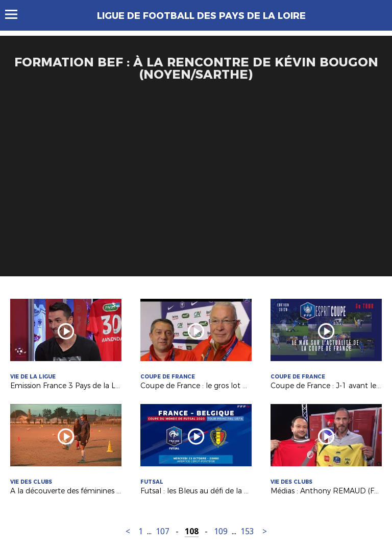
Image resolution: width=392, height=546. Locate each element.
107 (163, 531)
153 (247, 531)
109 (221, 531)
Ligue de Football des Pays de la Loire (201, 16)
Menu (16, 14)
